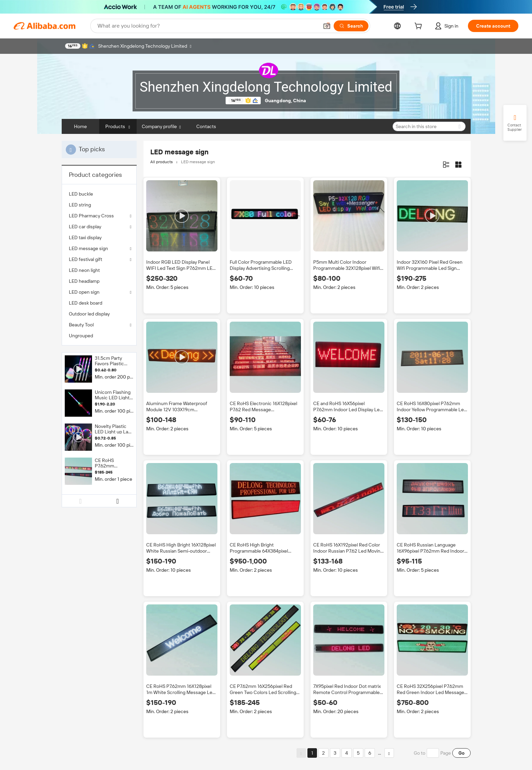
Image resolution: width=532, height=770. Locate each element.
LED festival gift (86, 259)
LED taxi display (85, 237)
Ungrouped (81, 336)
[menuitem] (99, 194)
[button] (327, 26)
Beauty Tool (81, 325)
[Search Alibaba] (207, 26)
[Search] (351, 26)
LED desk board (86, 303)
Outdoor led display (89, 314)
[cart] (420, 27)
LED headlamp (84, 281)
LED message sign (88, 248)
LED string (80, 205)
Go (461, 753)
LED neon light (84, 270)
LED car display (85, 227)
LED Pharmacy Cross (91, 216)
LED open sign (84, 292)
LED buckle (81, 194)
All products (162, 162)
